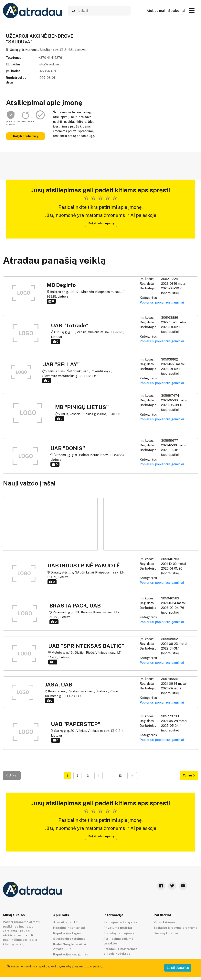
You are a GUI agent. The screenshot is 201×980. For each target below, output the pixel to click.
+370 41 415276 (50, 58)
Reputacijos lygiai (67, 933)
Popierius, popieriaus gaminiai (162, 302)
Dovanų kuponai (166, 933)
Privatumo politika (118, 928)
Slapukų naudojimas (119, 933)
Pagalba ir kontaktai (69, 928)
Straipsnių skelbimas (69, 939)
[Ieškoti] (99, 11)
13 (120, 776)
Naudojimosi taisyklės (120, 922)
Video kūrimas (165, 922)
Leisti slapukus (178, 968)
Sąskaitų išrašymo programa (176, 928)
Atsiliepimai (156, 11)
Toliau (189, 775)
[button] (192, 10)
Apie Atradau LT (66, 922)
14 (132, 776)
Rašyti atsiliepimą (26, 136)
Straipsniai (177, 11)
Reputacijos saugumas (71, 954)
